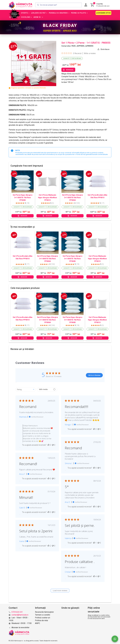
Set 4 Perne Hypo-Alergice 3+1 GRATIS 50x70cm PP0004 (73, 198)
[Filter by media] (47, 389)
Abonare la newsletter (20, 627)
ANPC (37, 623)
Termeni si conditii (43, 615)
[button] (25, 13)
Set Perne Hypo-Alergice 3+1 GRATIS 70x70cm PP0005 (22, 198)
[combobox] (26, 389)
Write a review (90, 53)
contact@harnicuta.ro (20, 615)
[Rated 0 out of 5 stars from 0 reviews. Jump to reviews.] (71, 53)
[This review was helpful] (49, 445)
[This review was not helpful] (53, 445)
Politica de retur (42, 620)
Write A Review (94, 375)
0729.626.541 (17, 612)
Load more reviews (60, 590)
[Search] (58, 5)
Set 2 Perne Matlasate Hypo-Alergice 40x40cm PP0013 (48, 198)
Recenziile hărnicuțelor (44, 612)
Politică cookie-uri (43, 618)
